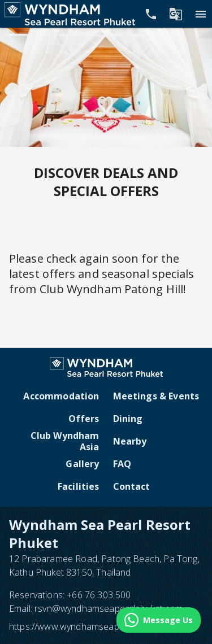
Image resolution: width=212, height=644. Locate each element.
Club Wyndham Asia (65, 441)
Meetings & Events (156, 396)
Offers (84, 419)
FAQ (122, 464)
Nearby (130, 441)
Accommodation (61, 396)
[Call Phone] (151, 14)
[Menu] (201, 14)
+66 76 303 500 (99, 595)
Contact (132, 486)
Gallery (82, 464)
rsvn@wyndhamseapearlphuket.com (109, 608)
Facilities (79, 486)
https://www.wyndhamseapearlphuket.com (96, 626)
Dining (128, 419)
